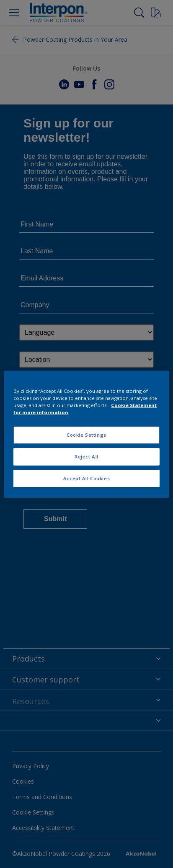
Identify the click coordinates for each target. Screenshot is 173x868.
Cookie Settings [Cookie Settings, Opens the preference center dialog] (86, 435)
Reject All (86, 457)
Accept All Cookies (86, 478)
